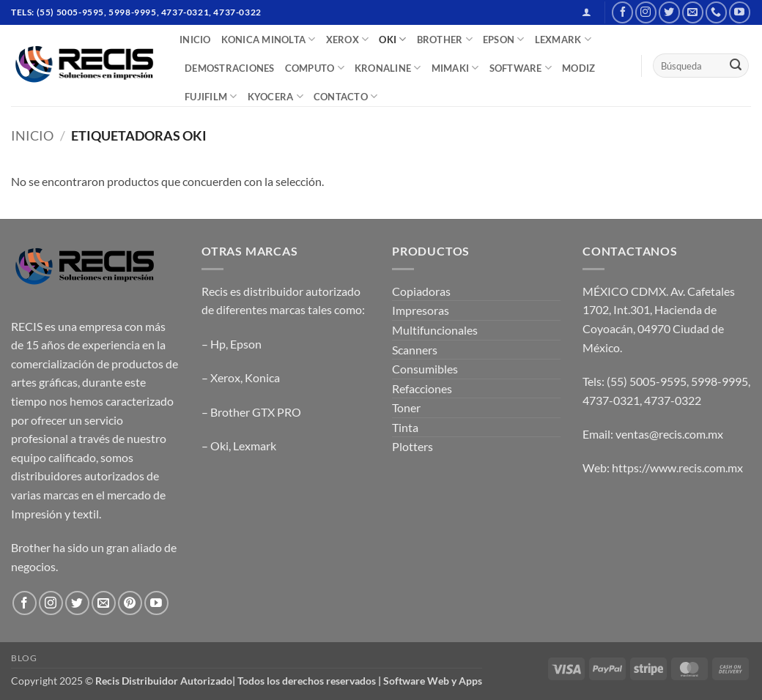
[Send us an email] (693, 12)
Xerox (225, 377)
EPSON (504, 39)
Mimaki (455, 68)
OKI (392, 39)
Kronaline (388, 68)
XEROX (348, 39)
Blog (24, 658)
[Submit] (736, 66)
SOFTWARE (521, 68)
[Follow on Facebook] (622, 12)
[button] (587, 12)
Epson (246, 344)
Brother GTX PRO (256, 412)
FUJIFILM (211, 96)
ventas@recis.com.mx (669, 434)
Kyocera (275, 96)
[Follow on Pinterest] (130, 603)
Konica (262, 377)
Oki (219, 446)
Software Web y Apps (433, 681)
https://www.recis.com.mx (677, 468)
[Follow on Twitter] (669, 12)
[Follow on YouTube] (740, 12)
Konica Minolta (269, 39)
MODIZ (578, 68)
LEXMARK (563, 39)
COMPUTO (315, 68)
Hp (218, 344)
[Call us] (716, 12)
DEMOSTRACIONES (230, 68)
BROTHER (445, 39)
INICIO (195, 40)
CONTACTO (346, 96)
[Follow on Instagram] (646, 12)
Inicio (32, 135)
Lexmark (255, 446)
